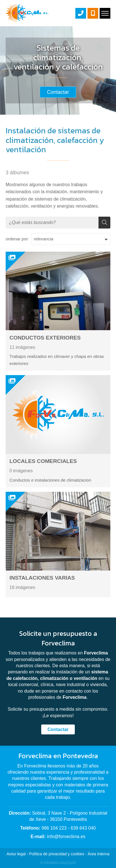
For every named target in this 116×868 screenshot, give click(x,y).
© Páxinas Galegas (58, 863)
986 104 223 (54, 828)
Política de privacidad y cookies (57, 854)
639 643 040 (83, 828)
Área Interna (99, 854)
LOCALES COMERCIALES (43, 461)
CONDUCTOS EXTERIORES (45, 338)
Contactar (58, 729)
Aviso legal (16, 854)
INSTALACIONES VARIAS (42, 578)
